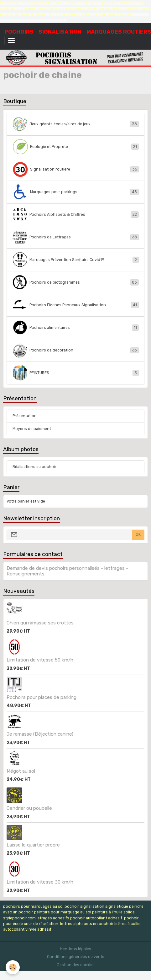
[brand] (78, 32)
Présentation (25, 416)
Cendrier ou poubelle (29, 808)
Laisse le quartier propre (33, 845)
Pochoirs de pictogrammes (76, 282)
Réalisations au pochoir (34, 467)
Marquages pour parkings (76, 192)
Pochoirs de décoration (76, 350)
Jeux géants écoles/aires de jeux (76, 124)
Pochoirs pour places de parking (42, 697)
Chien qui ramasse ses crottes (40, 623)
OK (138, 535)
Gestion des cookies (76, 965)
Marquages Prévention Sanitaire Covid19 (76, 260)
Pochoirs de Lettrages (76, 237)
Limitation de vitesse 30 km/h (40, 882)
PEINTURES (76, 373)
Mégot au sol (21, 771)
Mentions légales (75, 949)
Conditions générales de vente (76, 957)
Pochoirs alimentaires (76, 328)
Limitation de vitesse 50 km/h (40, 660)
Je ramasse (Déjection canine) (40, 734)
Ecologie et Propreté (76, 147)
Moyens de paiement (32, 429)
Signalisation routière (76, 169)
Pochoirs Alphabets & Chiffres (76, 215)
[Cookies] (13, 967)
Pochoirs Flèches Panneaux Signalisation (76, 305)
